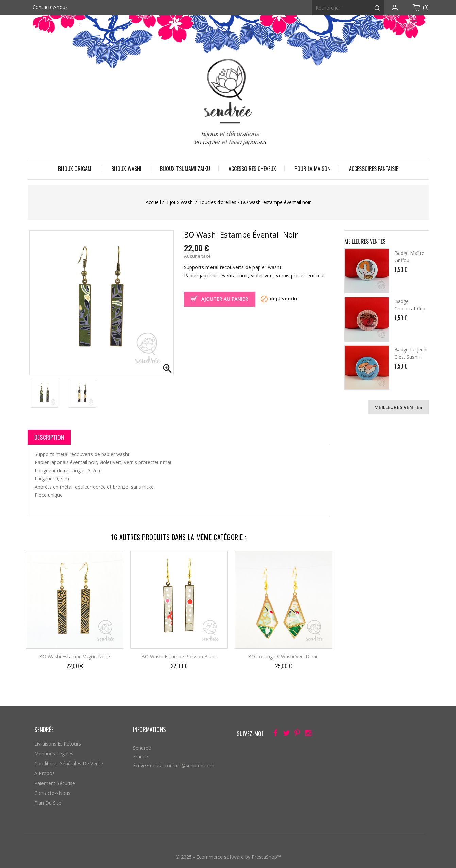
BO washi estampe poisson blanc (179, 657)
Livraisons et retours (58, 744)
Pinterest (295, 734)
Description (49, 437)
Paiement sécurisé (55, 783)
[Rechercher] (348, 8)
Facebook (274, 734)
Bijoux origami (75, 169)
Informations (149, 729)
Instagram (306, 734)
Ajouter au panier (225, 299)
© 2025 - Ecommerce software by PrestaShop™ (228, 857)
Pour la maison (313, 169)
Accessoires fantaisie (374, 169)
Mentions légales (54, 754)
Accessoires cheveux (252, 169)
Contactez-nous (50, 7)
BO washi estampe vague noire (75, 657)
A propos (45, 773)
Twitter (284, 734)
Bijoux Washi (126, 169)
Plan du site (48, 803)
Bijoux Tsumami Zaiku (185, 169)
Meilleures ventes (398, 407)
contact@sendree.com (189, 765)
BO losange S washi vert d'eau (283, 657)
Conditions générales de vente (69, 763)
